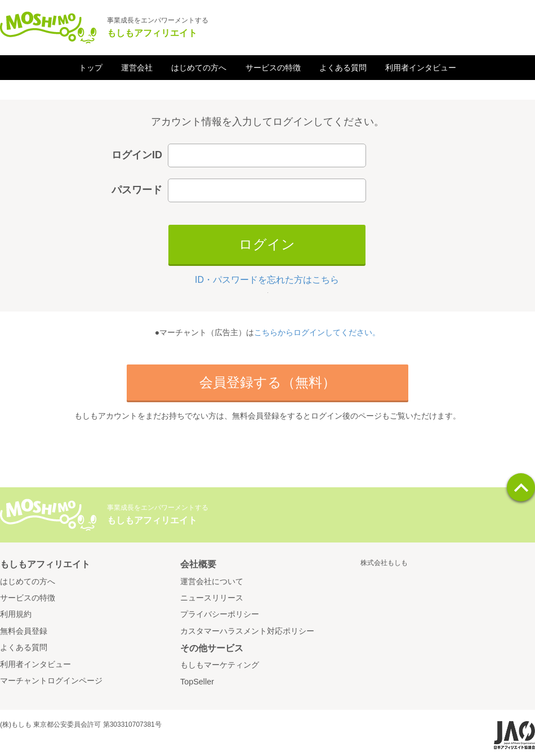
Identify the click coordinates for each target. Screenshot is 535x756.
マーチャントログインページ (51, 681)
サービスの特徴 (273, 68)
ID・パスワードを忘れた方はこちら (267, 280)
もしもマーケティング (220, 665)
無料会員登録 (24, 631)
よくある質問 (343, 68)
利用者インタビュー (421, 68)
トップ (91, 68)
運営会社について (212, 581)
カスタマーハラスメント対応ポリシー (247, 631)
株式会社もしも (384, 563)
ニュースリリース (212, 598)
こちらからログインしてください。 (317, 332)
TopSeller (197, 682)
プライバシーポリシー (220, 614)
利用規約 (16, 614)
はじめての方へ (199, 68)
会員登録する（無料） (267, 382)
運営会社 (137, 68)
